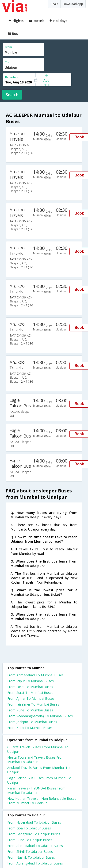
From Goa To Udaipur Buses (29, 828)
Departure (12, 77)
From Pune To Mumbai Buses (30, 710)
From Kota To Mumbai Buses (30, 728)
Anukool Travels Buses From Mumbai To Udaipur (38, 770)
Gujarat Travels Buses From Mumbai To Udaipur (38, 749)
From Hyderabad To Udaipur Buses (34, 822)
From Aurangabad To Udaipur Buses (35, 863)
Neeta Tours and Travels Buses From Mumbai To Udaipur (36, 760)
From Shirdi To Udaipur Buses (30, 852)
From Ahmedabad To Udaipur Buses (35, 846)
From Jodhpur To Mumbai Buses (32, 722)
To (7, 62)
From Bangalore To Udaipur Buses (34, 834)
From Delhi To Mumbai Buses (30, 687)
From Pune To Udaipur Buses (30, 840)
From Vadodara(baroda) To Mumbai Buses (40, 716)
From (8, 47)
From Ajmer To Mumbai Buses (31, 698)
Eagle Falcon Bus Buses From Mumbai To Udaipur (39, 780)
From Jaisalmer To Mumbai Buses (33, 704)
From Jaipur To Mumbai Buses (31, 681)
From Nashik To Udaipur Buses (31, 857)
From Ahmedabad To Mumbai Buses (35, 675)
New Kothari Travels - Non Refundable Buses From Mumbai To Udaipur (42, 801)
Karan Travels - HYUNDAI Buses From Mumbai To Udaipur (36, 790)
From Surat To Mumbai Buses (30, 693)
